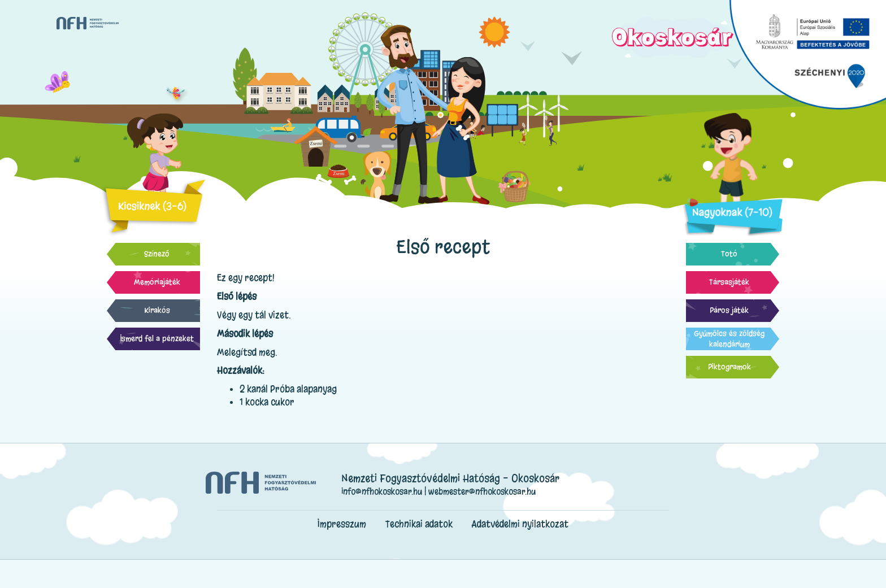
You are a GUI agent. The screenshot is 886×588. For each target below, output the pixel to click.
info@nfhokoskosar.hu (382, 491)
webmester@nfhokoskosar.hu (482, 491)
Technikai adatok (419, 524)
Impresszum (342, 524)
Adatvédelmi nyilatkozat (520, 524)
